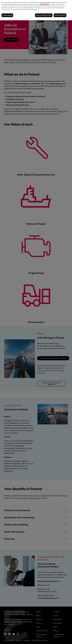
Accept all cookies (60, 15)
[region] (36, 10)
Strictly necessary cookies (44, 15)
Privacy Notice (44, 4)
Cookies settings (7, 15)
